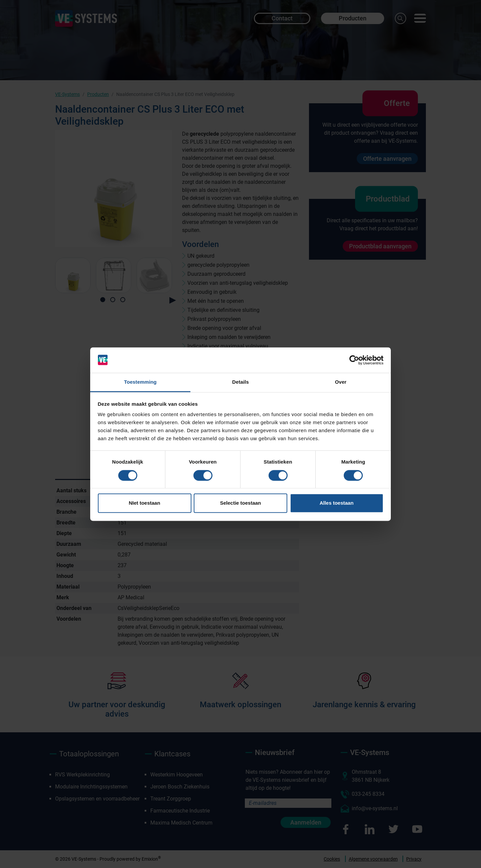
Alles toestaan (337, 503)
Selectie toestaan (241, 503)
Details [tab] (240, 382)
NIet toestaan (144, 503)
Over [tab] (341, 382)
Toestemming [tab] (140, 382)
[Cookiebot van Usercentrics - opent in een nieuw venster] (354, 360)
